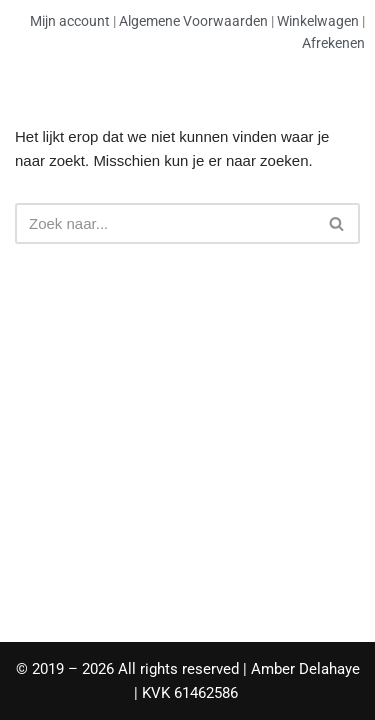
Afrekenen (333, 43)
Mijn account (70, 21)
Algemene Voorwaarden (193, 21)
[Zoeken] (165, 223)
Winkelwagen (318, 21)
